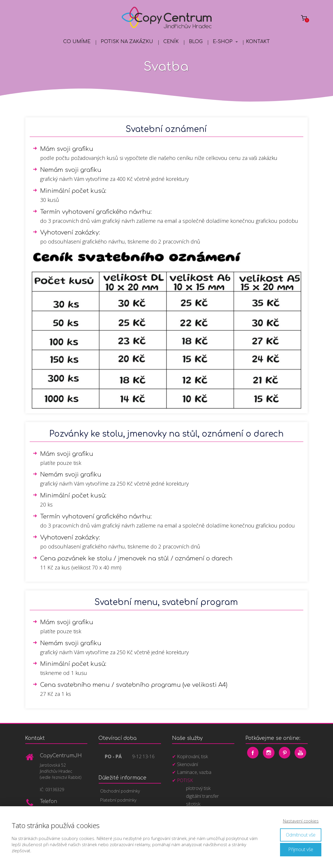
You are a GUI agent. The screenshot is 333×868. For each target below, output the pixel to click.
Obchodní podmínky (120, 791)
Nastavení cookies (301, 821)
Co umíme (77, 42)
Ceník (171, 42)
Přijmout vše (301, 849)
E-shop (223, 42)
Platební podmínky (118, 800)
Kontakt (258, 42)
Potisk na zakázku (127, 42)
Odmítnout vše (301, 835)
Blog (196, 42)
